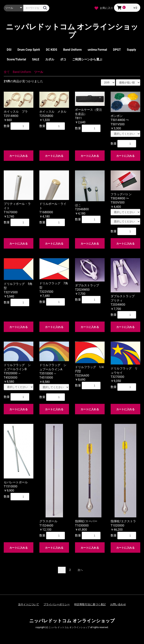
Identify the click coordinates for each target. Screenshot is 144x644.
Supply (131, 50)
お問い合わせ (118, 604)
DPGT (117, 50)
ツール (39, 72)
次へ (80, 570)
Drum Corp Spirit (29, 50)
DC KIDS (52, 50)
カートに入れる (19, 156)
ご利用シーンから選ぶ (87, 59)
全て (7, 72)
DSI (9, 50)
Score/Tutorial (16, 59)
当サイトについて (28, 604)
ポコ (63, 59)
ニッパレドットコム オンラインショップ (72, 31)
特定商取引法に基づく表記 (90, 604)
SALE (36, 59)
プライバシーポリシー (57, 604)
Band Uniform (72, 50)
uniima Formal (97, 50)
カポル (50, 59)
